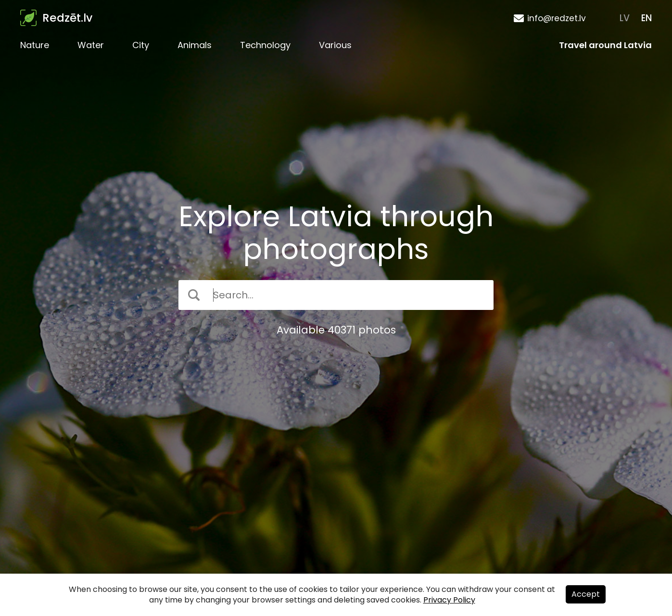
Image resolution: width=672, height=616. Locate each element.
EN (647, 18)
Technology (265, 45)
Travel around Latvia (605, 45)
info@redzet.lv (557, 18)
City (141, 45)
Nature (35, 45)
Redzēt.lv (67, 18)
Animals (195, 45)
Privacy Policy (449, 600)
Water (91, 45)
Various (335, 45)
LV (625, 18)
